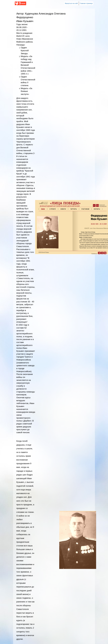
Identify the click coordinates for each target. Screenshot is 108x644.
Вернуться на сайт (71, 3)
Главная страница (86, 3)
